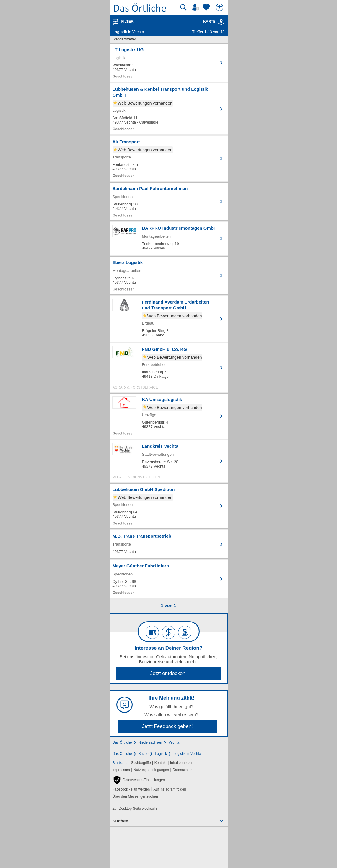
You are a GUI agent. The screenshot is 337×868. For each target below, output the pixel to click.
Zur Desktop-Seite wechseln (135, 809)
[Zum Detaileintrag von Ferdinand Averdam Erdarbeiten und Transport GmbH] (169, 319)
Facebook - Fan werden (131, 789)
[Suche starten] (183, 7)
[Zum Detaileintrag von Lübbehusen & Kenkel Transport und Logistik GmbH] (169, 109)
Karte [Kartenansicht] (214, 22)
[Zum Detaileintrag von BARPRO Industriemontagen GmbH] (169, 239)
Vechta (174, 742)
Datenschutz (182, 770)
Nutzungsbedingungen (151, 770)
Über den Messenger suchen (135, 796)
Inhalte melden (182, 763)
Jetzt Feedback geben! (167, 726)
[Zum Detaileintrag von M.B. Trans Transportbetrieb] (169, 544)
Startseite (120, 763)
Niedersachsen (150, 742)
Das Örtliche (122, 742)
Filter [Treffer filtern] (127, 22)
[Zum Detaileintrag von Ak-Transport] (169, 158)
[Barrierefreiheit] (220, 7)
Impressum (121, 770)
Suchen (121, 821)
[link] (221, 22)
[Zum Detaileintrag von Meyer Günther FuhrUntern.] (169, 579)
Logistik (161, 754)
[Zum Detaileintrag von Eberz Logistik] (169, 275)
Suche (144, 754)
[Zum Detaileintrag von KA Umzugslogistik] (169, 416)
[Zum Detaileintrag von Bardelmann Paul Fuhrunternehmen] (169, 202)
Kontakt (161, 763)
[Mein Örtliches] (197, 7)
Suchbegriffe (141, 763)
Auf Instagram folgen (170, 789)
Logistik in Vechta (187, 754)
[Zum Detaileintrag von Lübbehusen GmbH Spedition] (169, 506)
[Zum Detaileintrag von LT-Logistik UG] (169, 63)
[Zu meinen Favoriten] (207, 7)
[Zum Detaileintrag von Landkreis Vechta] (169, 463)
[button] (139, 780)
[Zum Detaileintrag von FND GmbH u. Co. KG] (169, 369)
